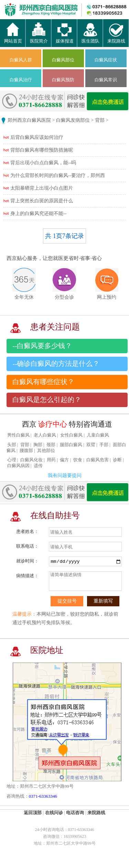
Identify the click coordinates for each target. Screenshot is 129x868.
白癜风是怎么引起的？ (47, 400)
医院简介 (39, 38)
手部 (104, 445)
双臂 (91, 445)
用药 (51, 460)
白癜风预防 (63, 80)
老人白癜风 (45, 435)
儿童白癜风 (98, 435)
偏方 (64, 460)
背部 (100, 120)
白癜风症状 (106, 60)
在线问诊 (54, 813)
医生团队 (90, 38)
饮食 (78, 460)
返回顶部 (33, 813)
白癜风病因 (18, 466)
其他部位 (46, 451)
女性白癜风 (71, 435)
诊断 (117, 460)
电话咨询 (75, 813)
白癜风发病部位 (73, 120)
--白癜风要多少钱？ (42, 346)
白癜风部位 (63, 60)
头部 (12, 445)
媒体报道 (65, 38)
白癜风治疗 (21, 80)
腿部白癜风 (71, 445)
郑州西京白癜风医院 (29, 120)
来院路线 (116, 38)
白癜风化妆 (31, 460)
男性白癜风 (18, 435)
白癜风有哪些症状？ (43, 382)
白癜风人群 (21, 60)
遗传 (38, 466)
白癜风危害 (98, 460)
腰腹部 (26, 451)
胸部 (38, 445)
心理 (12, 460)
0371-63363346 (43, 796)
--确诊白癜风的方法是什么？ (56, 364)
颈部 (51, 445)
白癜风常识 (106, 80)
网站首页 (13, 38)
